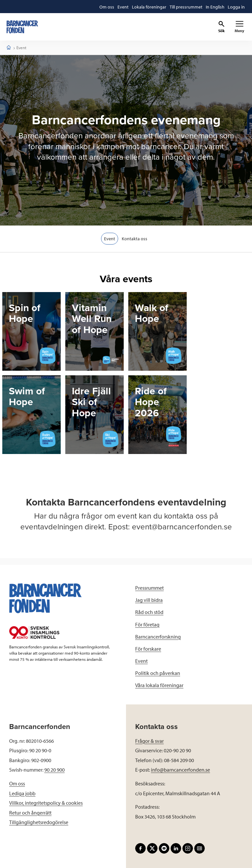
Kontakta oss (135, 239)
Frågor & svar (149, 741)
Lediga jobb (22, 793)
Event (110, 239)
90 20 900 (54, 770)
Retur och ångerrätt (30, 813)
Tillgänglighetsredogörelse (39, 822)
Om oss (17, 783)
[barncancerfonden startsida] (22, 27)
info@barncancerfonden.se (180, 770)
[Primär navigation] (239, 27)
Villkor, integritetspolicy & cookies (46, 803)
